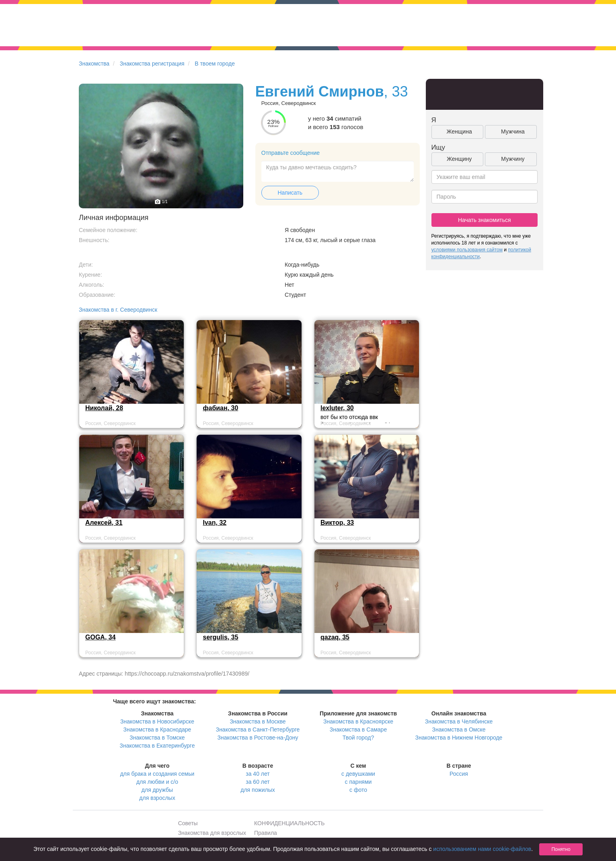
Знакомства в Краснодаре (157, 729)
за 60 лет (258, 782)
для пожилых (258, 790)
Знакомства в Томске (157, 738)
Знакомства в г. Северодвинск (118, 310)
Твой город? (358, 738)
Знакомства (94, 64)
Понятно (561, 849)
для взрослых (157, 798)
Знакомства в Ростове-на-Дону (258, 738)
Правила (266, 833)
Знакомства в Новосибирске (157, 721)
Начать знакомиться (485, 220)
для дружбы (157, 790)
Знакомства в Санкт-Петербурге (258, 729)
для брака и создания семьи (157, 774)
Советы (188, 823)
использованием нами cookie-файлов (482, 849)
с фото (358, 790)
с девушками (358, 774)
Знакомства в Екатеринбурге (157, 746)
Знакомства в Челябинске (459, 721)
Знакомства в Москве (258, 721)
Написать (290, 193)
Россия (459, 774)
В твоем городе (215, 64)
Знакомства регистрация (152, 64)
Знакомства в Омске (459, 729)
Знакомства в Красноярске (358, 721)
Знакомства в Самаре (358, 729)
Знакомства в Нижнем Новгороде (459, 738)
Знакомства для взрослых (212, 833)
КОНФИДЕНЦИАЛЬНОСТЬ (289, 823)
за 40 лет (258, 774)
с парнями (358, 782)
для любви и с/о (157, 782)
